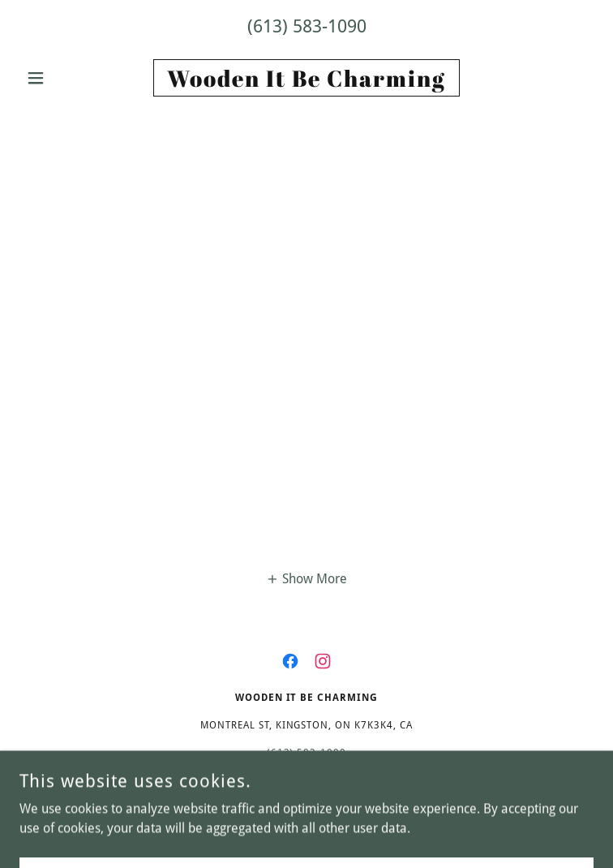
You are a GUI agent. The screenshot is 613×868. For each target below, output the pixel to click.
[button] (62, 78)
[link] (306, 78)
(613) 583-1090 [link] (307, 26)
